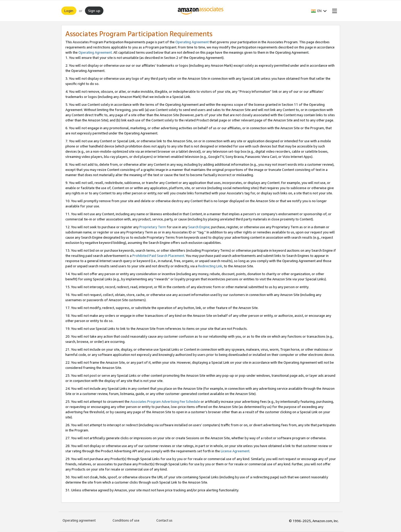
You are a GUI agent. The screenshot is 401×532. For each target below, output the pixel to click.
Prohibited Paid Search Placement (158, 256)
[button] (319, 11)
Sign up (94, 11)
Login (69, 11)
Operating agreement (79, 520)
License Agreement (235, 451)
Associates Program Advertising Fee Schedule (165, 401)
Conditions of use (126, 520)
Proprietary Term (153, 227)
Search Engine (199, 227)
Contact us (164, 520)
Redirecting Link (210, 266)
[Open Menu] (334, 11)
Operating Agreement (192, 42)
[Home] (200, 11)
